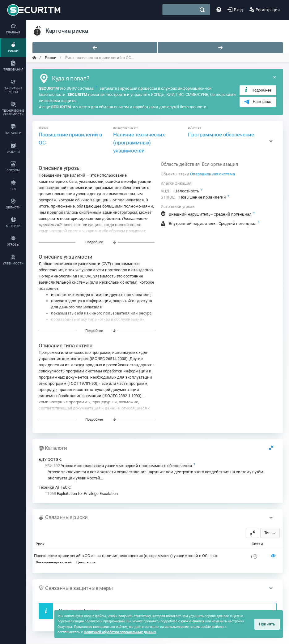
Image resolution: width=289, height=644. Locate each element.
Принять (267, 624)
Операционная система (212, 174)
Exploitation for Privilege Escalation (81, 494)
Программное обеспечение (221, 135)
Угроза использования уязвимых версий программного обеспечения (119, 466)
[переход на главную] (34, 58)
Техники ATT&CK (54, 487)
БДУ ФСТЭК (50, 459)
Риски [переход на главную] (50, 58)
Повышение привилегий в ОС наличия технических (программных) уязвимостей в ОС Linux (126, 556)
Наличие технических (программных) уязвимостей (139, 143)
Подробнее (257, 90)
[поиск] (202, 10)
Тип (267, 533)
